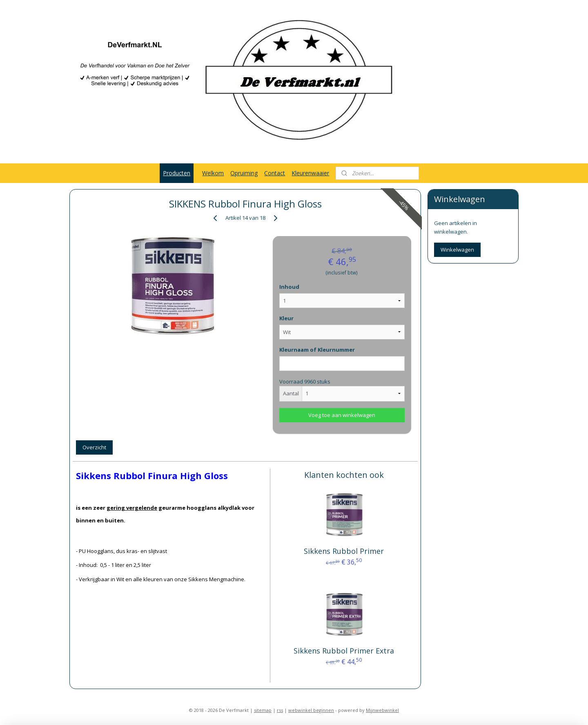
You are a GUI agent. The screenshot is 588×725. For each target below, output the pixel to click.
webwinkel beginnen (311, 710)
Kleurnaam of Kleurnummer (317, 350)
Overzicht (94, 447)
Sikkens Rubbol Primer (344, 551)
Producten (177, 173)
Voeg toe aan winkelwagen (342, 415)
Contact (275, 173)
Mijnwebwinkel (382, 710)
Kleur (286, 318)
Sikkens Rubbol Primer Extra (344, 651)
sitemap (263, 710)
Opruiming (244, 173)
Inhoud (289, 287)
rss (280, 710)
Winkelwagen (457, 250)
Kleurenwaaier (310, 173)
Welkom (213, 173)
